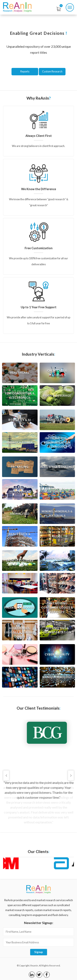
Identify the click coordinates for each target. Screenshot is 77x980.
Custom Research (52, 71)
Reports (25, 71)
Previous (6, 775)
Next (71, 775)
